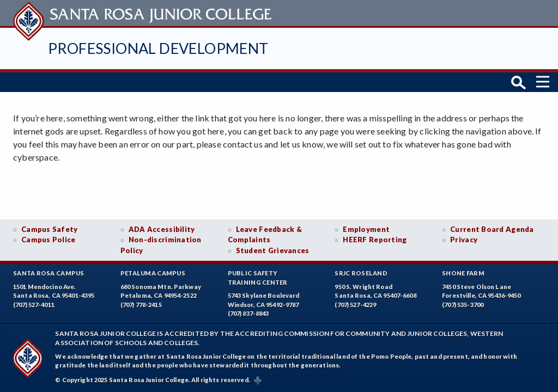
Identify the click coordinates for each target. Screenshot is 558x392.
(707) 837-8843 (248, 313)
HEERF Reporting (375, 240)
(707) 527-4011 (34, 305)
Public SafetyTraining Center (258, 278)
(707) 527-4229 (355, 305)
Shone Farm (463, 273)
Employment (366, 229)
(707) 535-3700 (463, 305)
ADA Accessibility (162, 229)
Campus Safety (50, 229)
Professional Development (158, 48)
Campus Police (48, 240)
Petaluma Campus (153, 273)
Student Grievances (273, 250)
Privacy (464, 240)
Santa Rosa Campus (49, 273)
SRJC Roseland (361, 273)
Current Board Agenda (492, 229)
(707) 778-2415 (141, 305)
